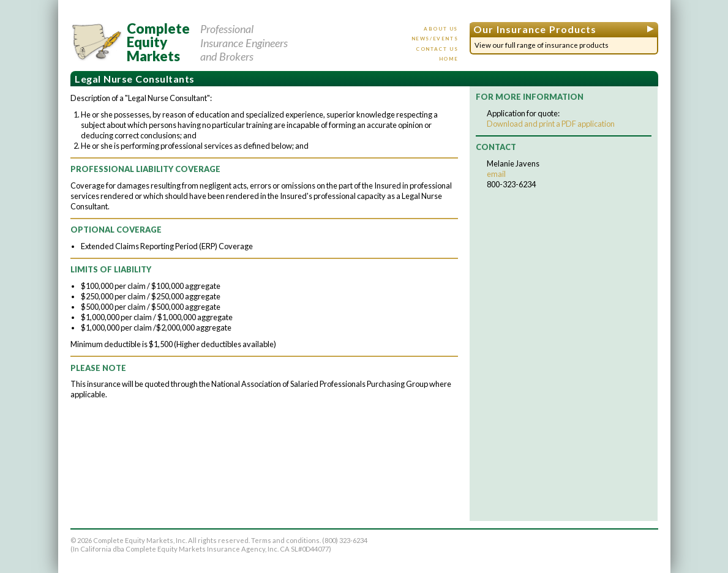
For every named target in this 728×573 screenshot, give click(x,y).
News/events (435, 39)
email (496, 174)
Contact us (437, 49)
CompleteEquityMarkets (158, 43)
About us (441, 29)
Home (448, 59)
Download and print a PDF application (551, 124)
